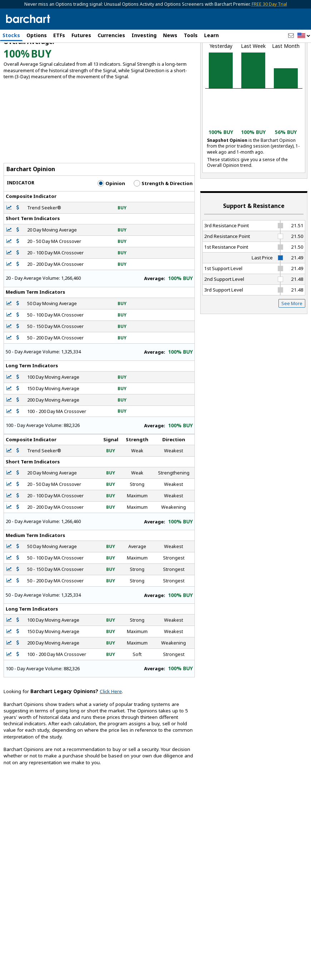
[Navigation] (65, 61)
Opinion (111, 222)
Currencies (111, 35)
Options (37, 35)
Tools (191, 35)
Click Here (111, 730)
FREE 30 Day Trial (269, 4)
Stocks (11, 35)
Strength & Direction (163, 222)
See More (292, 341)
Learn (211, 35)
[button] (304, 36)
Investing (144, 35)
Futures (81, 35)
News (170, 35)
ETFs (59, 35)
